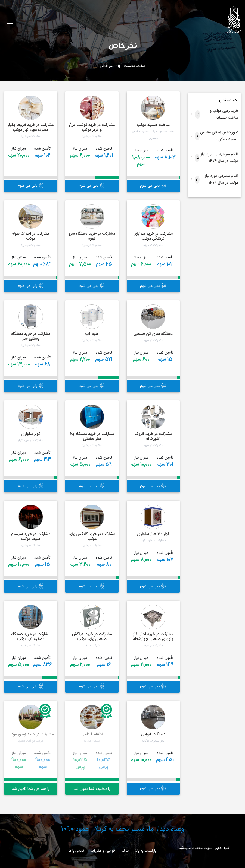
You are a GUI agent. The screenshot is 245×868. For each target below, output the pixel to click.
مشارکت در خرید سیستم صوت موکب (31, 537)
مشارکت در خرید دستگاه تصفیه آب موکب (31, 637)
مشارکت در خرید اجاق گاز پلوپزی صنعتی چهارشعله (153, 637)
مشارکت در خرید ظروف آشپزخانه (153, 436)
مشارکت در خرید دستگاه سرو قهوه (92, 236)
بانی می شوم (153, 186)
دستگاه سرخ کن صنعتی (153, 334)
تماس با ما (76, 851)
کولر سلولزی (31, 434)
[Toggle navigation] (10, 21)
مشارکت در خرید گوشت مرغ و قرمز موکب (92, 127)
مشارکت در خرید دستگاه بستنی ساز (31, 336)
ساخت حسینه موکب (153, 125)
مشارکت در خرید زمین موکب (31, 734)
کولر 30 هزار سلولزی (153, 534)
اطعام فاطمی (92, 734)
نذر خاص (123, 45)
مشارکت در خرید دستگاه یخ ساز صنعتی (92, 436)
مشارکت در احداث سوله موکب (31, 236)
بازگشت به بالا (146, 851)
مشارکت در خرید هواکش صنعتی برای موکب (92, 637)
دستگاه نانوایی (153, 734)
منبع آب (92, 334)
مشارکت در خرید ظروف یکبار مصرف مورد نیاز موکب (31, 127)
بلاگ (125, 851)
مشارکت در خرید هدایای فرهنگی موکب (153, 236)
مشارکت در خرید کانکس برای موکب (92, 537)
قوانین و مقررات (103, 851)
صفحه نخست (135, 66)
